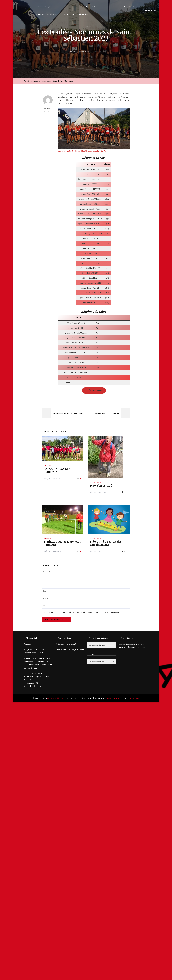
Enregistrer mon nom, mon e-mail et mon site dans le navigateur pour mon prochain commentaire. (83, 612)
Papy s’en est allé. (101, 486)
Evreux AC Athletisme (48, 104)
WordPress (134, 698)
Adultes (104, 7)
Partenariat (39, 14)
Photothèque (84, 14)
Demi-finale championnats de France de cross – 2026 (55, 7)
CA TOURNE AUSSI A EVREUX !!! (57, 470)
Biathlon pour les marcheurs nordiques (62, 543)
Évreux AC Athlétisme (55, 698)
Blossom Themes (112, 698)
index (143, 647)
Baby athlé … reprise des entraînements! (106, 543)
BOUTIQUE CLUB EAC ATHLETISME (61, 14)
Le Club (95, 7)
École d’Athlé (84, 7)
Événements (115, 7)
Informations (85, 27)
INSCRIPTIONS (130, 7)
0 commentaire (97, 51)
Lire (79, 479)
